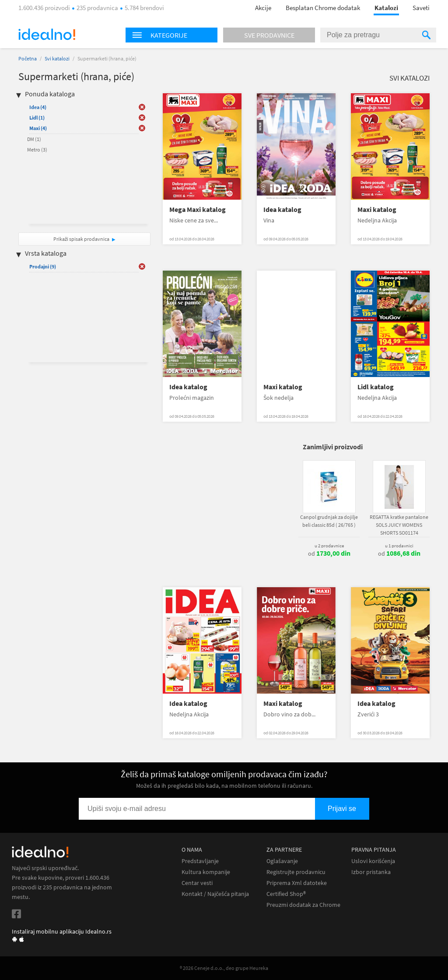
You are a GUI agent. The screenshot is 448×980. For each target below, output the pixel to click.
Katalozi (386, 8)
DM (34, 139)
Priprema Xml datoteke (297, 883)
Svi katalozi (57, 58)
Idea (38, 107)
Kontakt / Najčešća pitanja (215, 894)
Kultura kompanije (206, 872)
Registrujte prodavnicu (296, 872)
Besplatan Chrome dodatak (323, 8)
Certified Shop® (286, 894)
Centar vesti (197, 883)
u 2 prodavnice (329, 546)
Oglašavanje (282, 861)
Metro (37, 150)
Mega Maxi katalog (198, 210)
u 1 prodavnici (399, 546)
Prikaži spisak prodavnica (81, 239)
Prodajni (43, 266)
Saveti (421, 8)
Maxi (38, 128)
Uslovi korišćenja (373, 861)
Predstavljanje (200, 861)
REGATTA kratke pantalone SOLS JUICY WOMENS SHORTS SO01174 (399, 525)
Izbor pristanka (371, 872)
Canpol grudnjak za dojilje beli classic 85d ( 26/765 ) (329, 521)
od (329, 553)
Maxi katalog (377, 210)
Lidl (37, 118)
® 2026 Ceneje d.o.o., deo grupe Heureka (224, 968)
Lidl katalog (376, 387)
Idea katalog (282, 210)
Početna (28, 58)
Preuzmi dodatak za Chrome (303, 905)
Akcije (263, 8)
